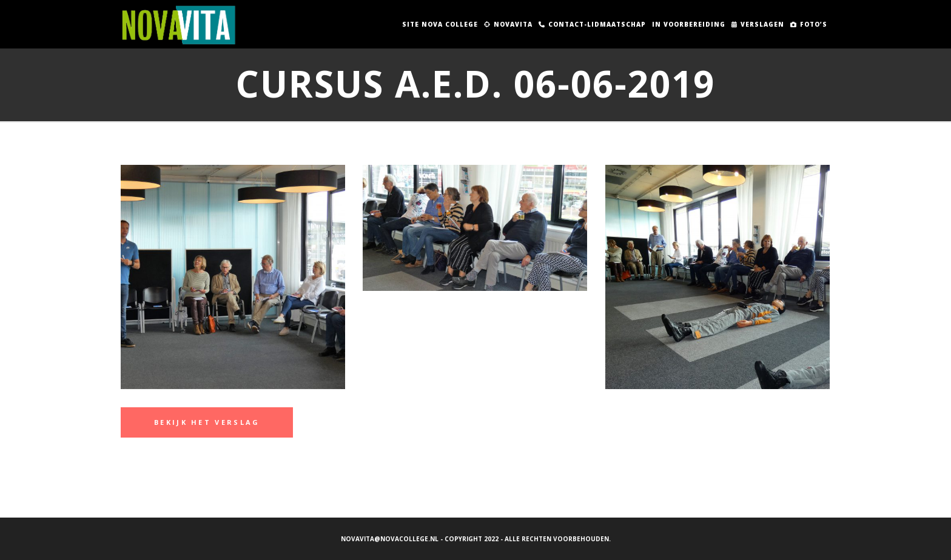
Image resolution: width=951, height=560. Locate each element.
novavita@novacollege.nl (390, 539)
